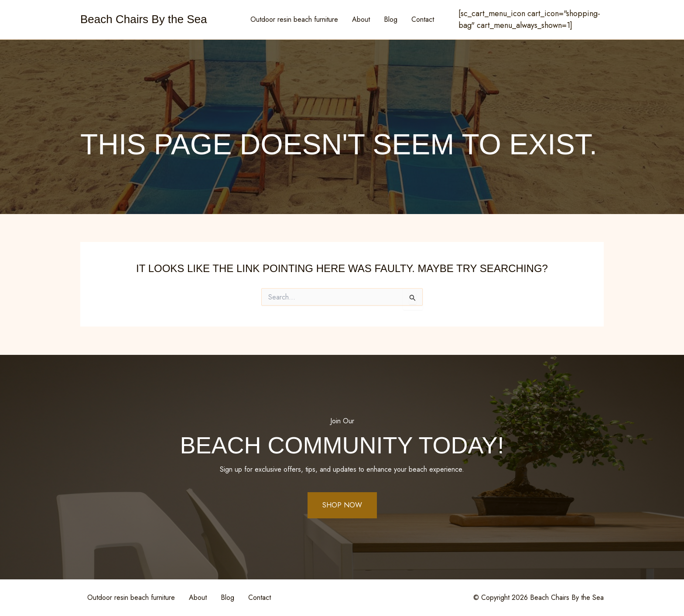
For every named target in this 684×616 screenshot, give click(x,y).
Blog (391, 19)
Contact (423, 19)
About (361, 19)
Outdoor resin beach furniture (294, 19)
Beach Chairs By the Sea (144, 19)
